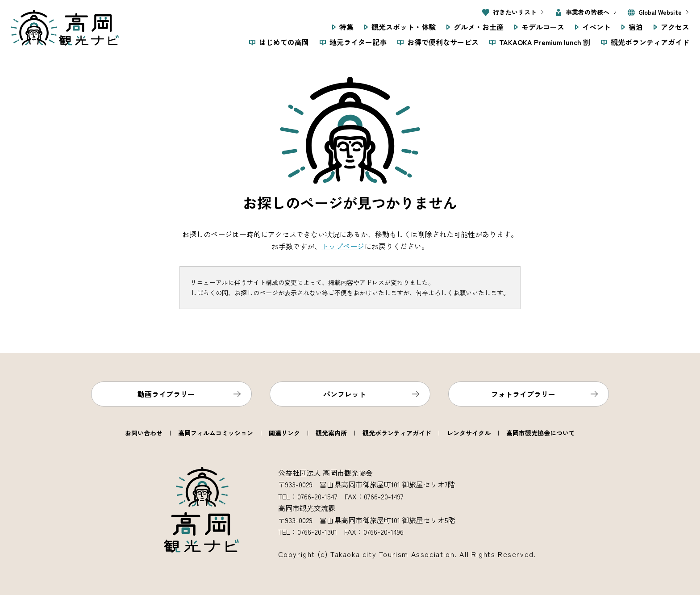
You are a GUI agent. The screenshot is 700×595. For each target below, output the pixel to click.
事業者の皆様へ (587, 12)
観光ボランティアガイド (650, 42)
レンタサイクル (469, 433)
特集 (346, 27)
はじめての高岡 (284, 42)
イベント (596, 27)
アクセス (675, 27)
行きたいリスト (515, 12)
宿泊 (636, 27)
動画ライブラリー (166, 394)
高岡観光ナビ (65, 28)
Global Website (660, 12)
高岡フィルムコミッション (216, 433)
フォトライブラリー (523, 394)
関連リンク (284, 433)
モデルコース (543, 27)
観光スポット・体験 (404, 27)
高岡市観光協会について (541, 433)
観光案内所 (331, 433)
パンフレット (345, 394)
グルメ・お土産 (479, 27)
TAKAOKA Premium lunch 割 (545, 42)
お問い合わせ (144, 433)
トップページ (343, 246)
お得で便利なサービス (443, 42)
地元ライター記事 (358, 42)
